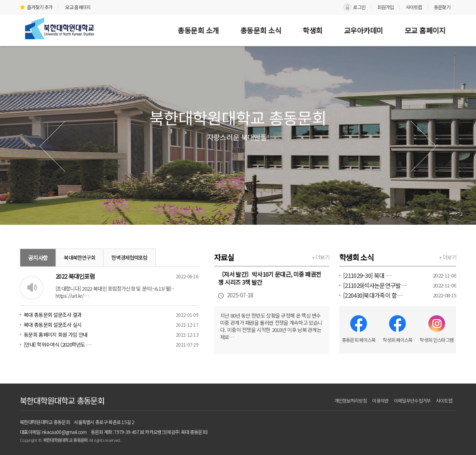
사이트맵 (414, 7)
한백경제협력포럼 (129, 257)
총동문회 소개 (198, 30)
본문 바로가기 (0, 0)
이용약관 (380, 400)
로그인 (359, 7)
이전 (52, 146)
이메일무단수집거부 (412, 400)
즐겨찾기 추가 (36, 7)
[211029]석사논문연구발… (375, 285)
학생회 (313, 30)
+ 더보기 (321, 257)
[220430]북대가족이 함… (373, 295)
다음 (424, 146)
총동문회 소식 (261, 30)
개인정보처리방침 (351, 400)
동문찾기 (442, 7)
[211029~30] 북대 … (367, 275)
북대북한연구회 (80, 257)
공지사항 (38, 258)
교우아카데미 (364, 30)
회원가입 (385, 7)
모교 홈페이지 (78, 7)
